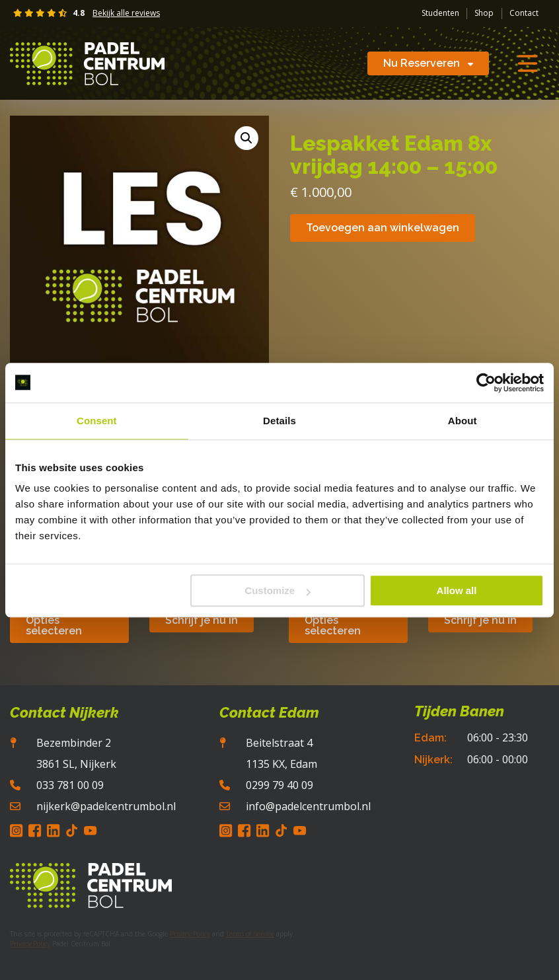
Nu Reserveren (428, 63)
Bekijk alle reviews (126, 13)
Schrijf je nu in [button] (202, 620)
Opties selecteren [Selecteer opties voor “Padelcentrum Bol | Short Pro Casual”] (333, 625)
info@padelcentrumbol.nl (308, 806)
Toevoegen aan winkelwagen (383, 228)
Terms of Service (250, 934)
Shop (484, 13)
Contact (524, 13)
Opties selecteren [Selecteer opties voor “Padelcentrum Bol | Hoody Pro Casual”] (54, 625)
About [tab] (463, 421)
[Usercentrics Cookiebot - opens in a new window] (486, 383)
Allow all (457, 590)
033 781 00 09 (70, 785)
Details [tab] (279, 421)
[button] (246, 138)
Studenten (440, 13)
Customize (278, 590)
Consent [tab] (97, 421)
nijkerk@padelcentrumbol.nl (106, 806)
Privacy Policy (190, 934)
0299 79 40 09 (279, 785)
